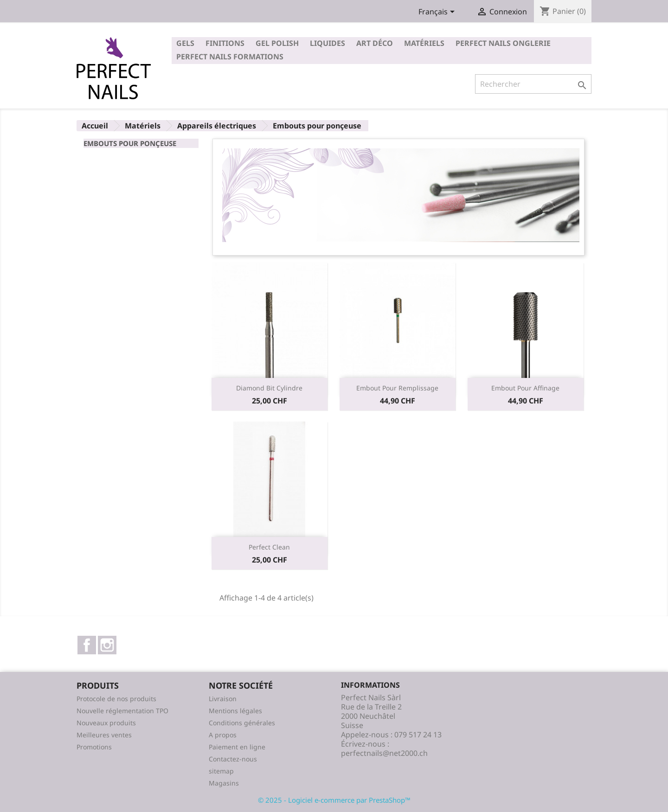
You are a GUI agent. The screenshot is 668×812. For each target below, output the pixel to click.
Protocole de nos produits (116, 699)
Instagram (107, 645)
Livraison (223, 699)
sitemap (221, 771)
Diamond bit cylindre (269, 388)
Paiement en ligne (237, 747)
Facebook (87, 645)
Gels (185, 43)
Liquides (328, 43)
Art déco (375, 43)
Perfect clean (269, 547)
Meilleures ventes (104, 735)
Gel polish (277, 43)
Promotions (94, 747)
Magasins (224, 783)
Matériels (424, 43)
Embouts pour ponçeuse (130, 143)
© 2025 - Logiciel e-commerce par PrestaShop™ (334, 800)
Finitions (225, 43)
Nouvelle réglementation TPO (122, 711)
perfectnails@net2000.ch (384, 753)
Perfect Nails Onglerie (503, 43)
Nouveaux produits (106, 723)
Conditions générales (242, 723)
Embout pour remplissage (397, 388)
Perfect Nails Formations (230, 57)
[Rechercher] (533, 84)
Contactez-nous (233, 759)
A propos (223, 735)
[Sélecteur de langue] (438, 13)
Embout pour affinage (525, 388)
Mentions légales (235, 711)
